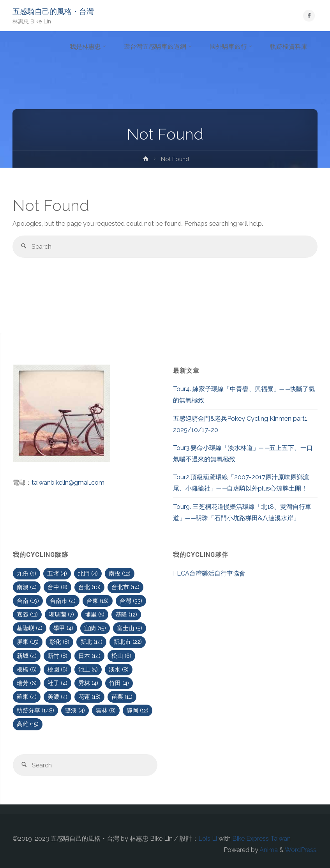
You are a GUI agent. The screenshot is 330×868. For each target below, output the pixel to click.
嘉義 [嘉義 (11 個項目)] (27, 614)
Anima (268, 850)
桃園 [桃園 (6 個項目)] (57, 669)
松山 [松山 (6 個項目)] (121, 656)
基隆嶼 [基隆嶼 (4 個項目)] (30, 628)
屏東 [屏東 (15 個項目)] (28, 642)
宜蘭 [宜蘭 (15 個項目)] (95, 628)
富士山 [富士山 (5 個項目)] (130, 628)
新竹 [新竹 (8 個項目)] (57, 656)
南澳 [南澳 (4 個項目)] (27, 587)
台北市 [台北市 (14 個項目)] (125, 587)
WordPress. (301, 850)
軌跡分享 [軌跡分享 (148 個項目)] (35, 710)
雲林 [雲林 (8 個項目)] (106, 710)
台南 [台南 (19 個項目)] (28, 601)
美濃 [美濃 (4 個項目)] (57, 697)
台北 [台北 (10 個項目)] (89, 587)
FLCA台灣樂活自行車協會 (209, 573)
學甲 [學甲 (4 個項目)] (63, 628)
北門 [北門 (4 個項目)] (88, 573)
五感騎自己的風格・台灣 (53, 12)
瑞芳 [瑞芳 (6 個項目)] (27, 683)
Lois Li (208, 839)
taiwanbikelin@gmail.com (68, 483)
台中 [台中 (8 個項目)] (57, 587)
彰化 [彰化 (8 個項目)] (59, 642)
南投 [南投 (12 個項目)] (120, 573)
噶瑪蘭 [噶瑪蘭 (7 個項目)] (61, 614)
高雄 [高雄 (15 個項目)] (28, 724)
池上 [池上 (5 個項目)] (88, 669)
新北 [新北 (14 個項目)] (91, 642)
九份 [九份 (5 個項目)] (26, 573)
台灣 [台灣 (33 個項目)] (131, 601)
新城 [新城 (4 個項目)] (27, 656)
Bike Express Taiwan (261, 839)
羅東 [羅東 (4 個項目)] (27, 697)
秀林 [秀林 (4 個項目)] (88, 683)
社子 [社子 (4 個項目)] (57, 683)
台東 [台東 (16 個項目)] (98, 601)
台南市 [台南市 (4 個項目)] (63, 601)
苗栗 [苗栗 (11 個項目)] (122, 697)
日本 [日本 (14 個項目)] (89, 656)
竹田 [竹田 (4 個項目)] (119, 683)
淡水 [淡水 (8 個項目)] (119, 669)
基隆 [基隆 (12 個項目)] (126, 614)
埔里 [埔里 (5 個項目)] (95, 614)
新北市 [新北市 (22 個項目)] (128, 642)
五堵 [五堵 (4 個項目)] (57, 573)
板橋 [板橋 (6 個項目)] (27, 669)
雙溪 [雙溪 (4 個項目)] (75, 710)
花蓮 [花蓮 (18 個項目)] (89, 697)
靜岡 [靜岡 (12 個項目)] (138, 710)
